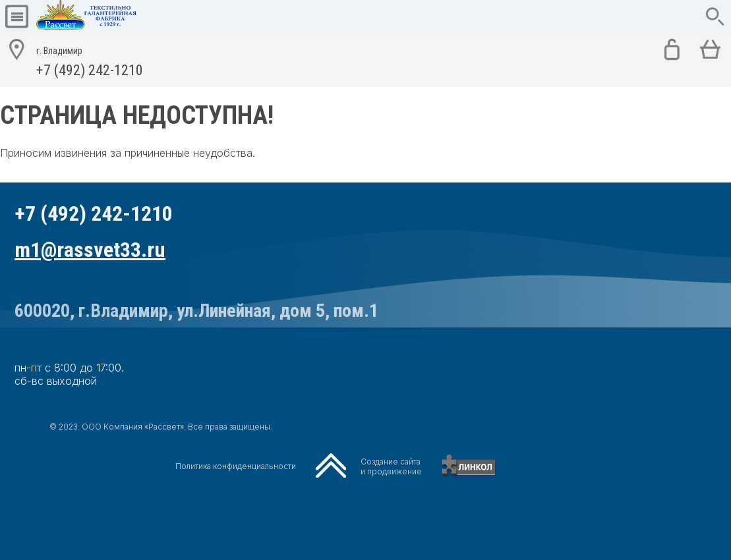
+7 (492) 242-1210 (90, 60)
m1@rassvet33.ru (90, 250)
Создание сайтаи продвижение (391, 466)
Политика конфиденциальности (236, 466)
